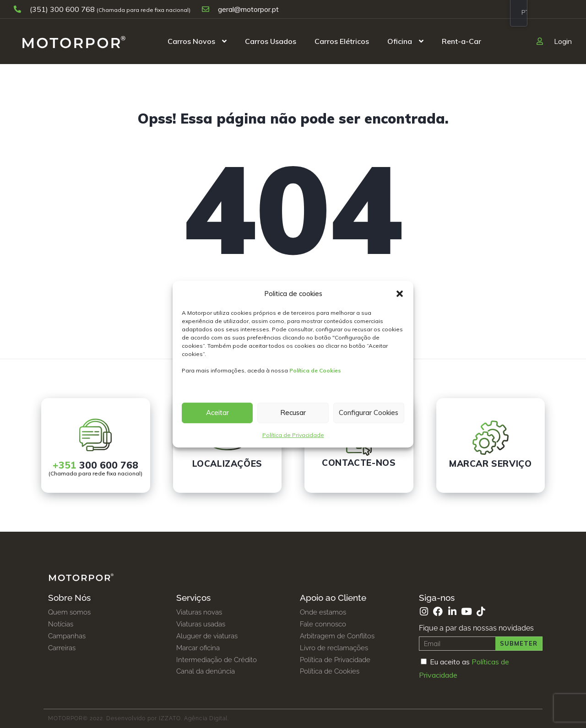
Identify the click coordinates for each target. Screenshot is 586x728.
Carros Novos (191, 41)
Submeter (519, 644)
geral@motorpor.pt (240, 9)
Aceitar (217, 413)
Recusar (293, 413)
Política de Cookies (315, 370)
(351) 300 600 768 (55, 9)
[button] (400, 294)
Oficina (400, 41)
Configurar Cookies (369, 413)
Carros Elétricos (342, 41)
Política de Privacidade (293, 435)
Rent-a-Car (461, 41)
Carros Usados (271, 41)
